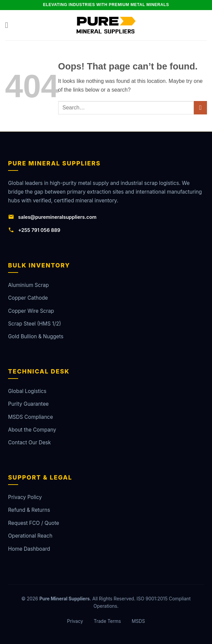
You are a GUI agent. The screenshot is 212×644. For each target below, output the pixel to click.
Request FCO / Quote (34, 523)
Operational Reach (30, 536)
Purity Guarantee (28, 404)
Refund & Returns (29, 510)
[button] (9, 25)
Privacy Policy (25, 497)
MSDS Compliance (31, 417)
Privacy (75, 621)
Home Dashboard (29, 549)
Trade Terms (107, 621)
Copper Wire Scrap (31, 311)
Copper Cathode (28, 298)
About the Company (32, 430)
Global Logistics (27, 391)
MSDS (138, 621)
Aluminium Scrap (28, 285)
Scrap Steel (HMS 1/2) (34, 324)
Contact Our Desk (29, 442)
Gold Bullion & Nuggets (36, 336)
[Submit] (200, 108)
